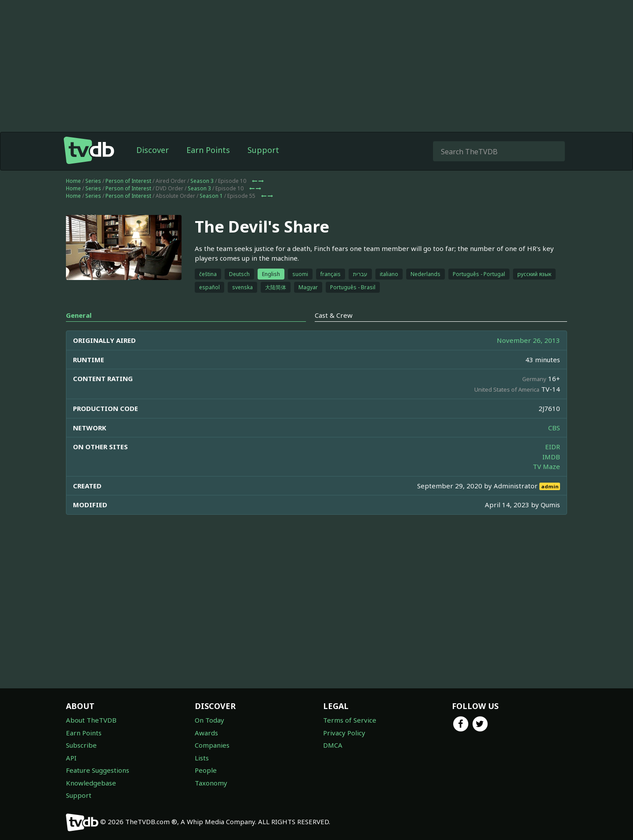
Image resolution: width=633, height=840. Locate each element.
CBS (554, 428)
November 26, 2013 (528, 340)
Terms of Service (350, 720)
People (206, 770)
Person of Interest (128, 181)
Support (263, 150)
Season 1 (211, 196)
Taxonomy (211, 783)
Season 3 (202, 181)
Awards (206, 733)
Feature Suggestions (98, 770)
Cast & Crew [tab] (334, 315)
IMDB (551, 457)
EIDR (553, 447)
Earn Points (208, 150)
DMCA (333, 745)
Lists (202, 758)
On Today (209, 720)
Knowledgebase (91, 783)
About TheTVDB (91, 720)
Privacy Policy (344, 733)
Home (73, 181)
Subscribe (81, 745)
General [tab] (79, 315)
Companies (212, 745)
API (71, 758)
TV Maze (546, 466)
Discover (153, 150)
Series (93, 181)
